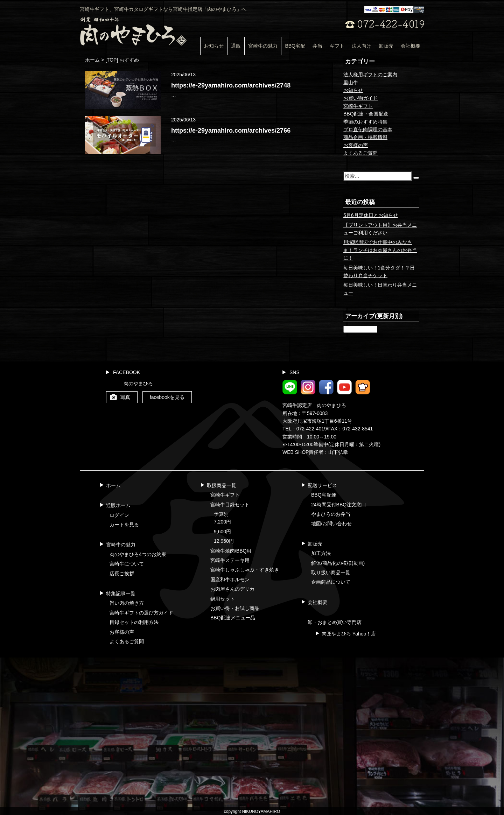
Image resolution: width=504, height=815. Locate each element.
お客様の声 (356, 145)
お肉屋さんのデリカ (232, 589)
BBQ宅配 (295, 46)
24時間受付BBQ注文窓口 (339, 505)
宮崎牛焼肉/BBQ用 (231, 551)
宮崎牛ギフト (358, 106)
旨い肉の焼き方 (127, 603)
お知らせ (214, 46)
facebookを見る (167, 397)
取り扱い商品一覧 (331, 572)
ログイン (119, 515)
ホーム (113, 485)
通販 (236, 46)
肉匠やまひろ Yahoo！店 (349, 634)
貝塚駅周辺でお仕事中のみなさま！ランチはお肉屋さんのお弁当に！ (380, 250)
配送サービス (322, 485)
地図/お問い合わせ (331, 524)
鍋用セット (223, 599)
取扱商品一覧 (222, 485)
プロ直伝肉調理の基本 (368, 129)
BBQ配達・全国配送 (366, 114)
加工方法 (321, 553)
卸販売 (386, 46)
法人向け (362, 46)
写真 (125, 397)
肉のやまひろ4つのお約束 (138, 554)
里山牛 (351, 83)
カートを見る (124, 525)
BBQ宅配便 (324, 495)
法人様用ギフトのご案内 (370, 75)
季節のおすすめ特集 (365, 122)
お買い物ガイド (360, 98)
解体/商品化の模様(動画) (338, 563)
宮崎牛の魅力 (263, 46)
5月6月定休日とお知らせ (371, 215)
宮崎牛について (127, 564)
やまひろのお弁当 (331, 514)
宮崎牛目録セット (230, 505)
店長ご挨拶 (122, 574)
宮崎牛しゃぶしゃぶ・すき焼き (245, 570)
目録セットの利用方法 (134, 622)
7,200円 (222, 522)
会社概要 (411, 46)
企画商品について (331, 582)
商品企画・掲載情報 (365, 137)
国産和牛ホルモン (230, 579)
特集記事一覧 (121, 593)
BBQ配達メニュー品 (233, 618)
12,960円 (224, 541)
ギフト (337, 46)
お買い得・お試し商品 (235, 608)
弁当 (317, 46)
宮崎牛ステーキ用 (230, 560)
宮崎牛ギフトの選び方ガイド (141, 613)
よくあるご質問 (360, 153)
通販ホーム (118, 505)
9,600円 (222, 532)
